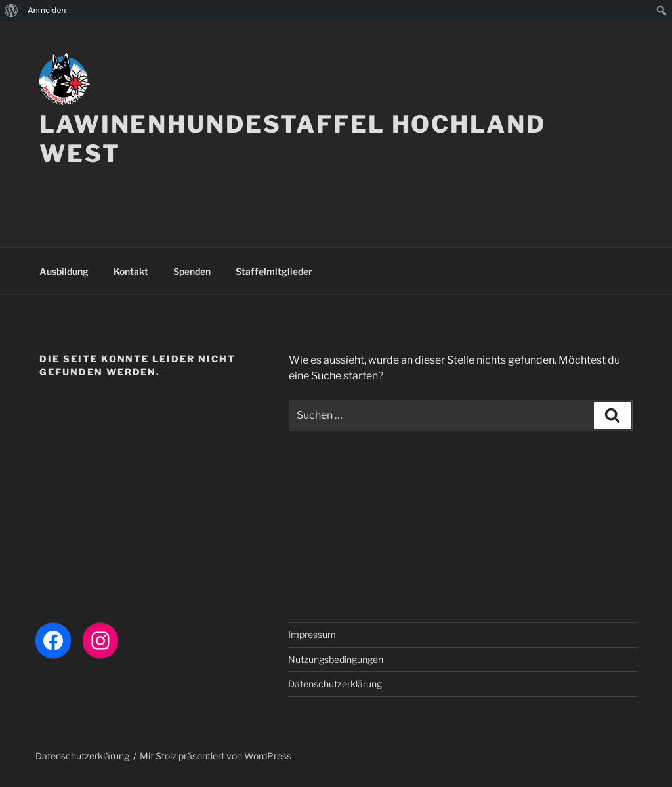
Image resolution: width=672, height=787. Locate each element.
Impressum (312, 634)
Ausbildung (64, 271)
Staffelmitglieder (274, 271)
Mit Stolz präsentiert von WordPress (216, 756)
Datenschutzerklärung (335, 684)
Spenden (192, 271)
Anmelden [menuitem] (47, 10)
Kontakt (131, 271)
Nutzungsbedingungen (336, 659)
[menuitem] (11, 11)
